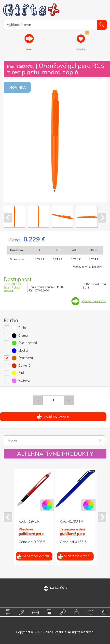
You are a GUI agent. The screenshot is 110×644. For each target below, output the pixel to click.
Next (102, 218)
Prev (8, 218)
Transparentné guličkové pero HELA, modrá (73, 534)
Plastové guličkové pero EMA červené (31, 534)
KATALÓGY (55, 588)
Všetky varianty (94, 301)
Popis (13, 440)
